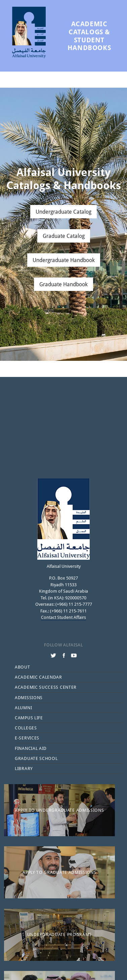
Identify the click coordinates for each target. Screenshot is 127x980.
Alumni (23, 708)
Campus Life (29, 718)
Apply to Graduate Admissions (59, 872)
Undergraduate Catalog (63, 211)
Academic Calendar (38, 677)
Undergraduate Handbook (64, 260)
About (23, 667)
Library (24, 768)
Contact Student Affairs (63, 617)
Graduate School (36, 758)
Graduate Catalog (64, 236)
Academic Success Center (46, 687)
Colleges (26, 728)
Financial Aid (31, 748)
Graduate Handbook (63, 284)
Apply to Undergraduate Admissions (59, 810)
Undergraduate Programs (59, 934)
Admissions (29, 697)
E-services (27, 738)
